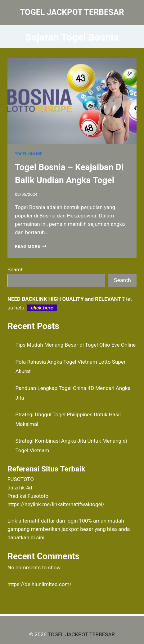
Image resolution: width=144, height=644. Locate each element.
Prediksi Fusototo (28, 496)
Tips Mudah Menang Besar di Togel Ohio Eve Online (76, 345)
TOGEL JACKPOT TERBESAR (81, 634)
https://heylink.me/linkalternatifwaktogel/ (56, 504)
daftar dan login (59, 521)
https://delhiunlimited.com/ (40, 584)
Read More (31, 246)
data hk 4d (20, 488)
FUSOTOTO (21, 479)
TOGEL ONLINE (29, 154)
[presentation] (72, 101)
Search (16, 269)
